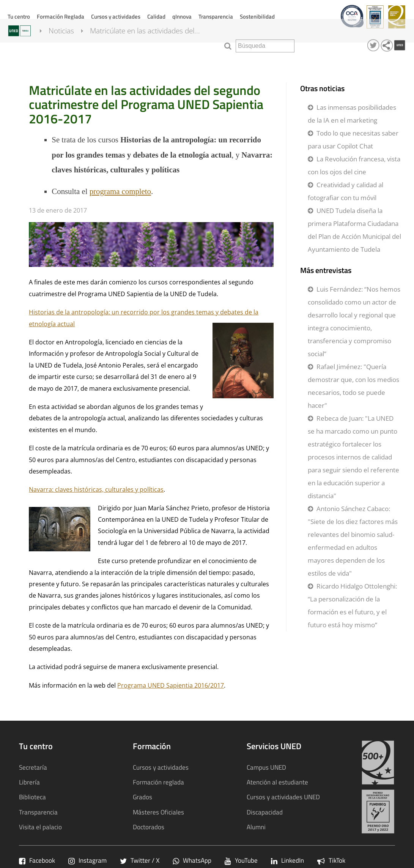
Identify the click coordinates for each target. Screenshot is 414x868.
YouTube (241, 860)
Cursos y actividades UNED (283, 797)
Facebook (37, 860)
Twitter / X (140, 860)
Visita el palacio (40, 827)
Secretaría (33, 767)
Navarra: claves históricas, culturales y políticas (96, 489)
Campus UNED (266, 767)
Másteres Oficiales (158, 812)
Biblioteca (32, 797)
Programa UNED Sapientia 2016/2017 (171, 685)
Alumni (256, 827)
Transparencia (216, 17)
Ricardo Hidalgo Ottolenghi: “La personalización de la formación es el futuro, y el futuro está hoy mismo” (352, 605)
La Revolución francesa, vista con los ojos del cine (354, 165)
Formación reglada (158, 782)
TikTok (331, 860)
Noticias (68, 45)
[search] (265, 46)
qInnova (182, 17)
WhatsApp (192, 860)
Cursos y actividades (116, 17)
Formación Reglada (61, 17)
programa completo (120, 191)
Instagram (87, 860)
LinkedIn (287, 860)
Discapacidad (265, 812)
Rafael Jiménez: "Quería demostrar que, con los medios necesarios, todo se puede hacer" (353, 386)
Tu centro (19, 17)
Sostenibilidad (257, 17)
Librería (29, 782)
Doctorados (149, 827)
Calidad (156, 17)
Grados (142, 797)
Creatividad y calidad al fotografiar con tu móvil (346, 191)
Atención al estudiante (277, 782)
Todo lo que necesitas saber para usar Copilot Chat (353, 140)
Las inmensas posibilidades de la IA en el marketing (352, 114)
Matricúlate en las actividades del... (152, 45)
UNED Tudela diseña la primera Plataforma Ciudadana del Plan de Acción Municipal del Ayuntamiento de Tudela (354, 230)
